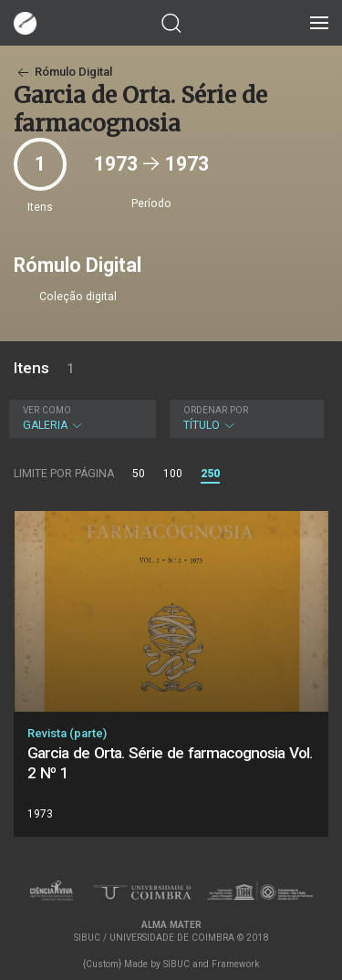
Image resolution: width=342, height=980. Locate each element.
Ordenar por (216, 410)
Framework (235, 964)
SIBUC (176, 964)
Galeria (80, 418)
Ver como (47, 410)
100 (173, 474)
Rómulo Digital (63, 72)
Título (245, 418)
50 (139, 474)
